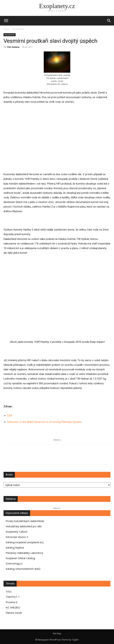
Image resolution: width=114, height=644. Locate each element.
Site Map (57, 633)
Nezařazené (18, 29)
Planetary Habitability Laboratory (24, 553)
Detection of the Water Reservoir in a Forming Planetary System (44, 422)
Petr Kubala (13, 47)
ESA (10, 416)
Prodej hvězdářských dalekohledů (25, 521)
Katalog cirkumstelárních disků (23, 569)
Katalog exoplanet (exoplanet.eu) (25, 542)
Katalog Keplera (15, 548)
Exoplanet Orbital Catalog (20, 558)
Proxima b (12, 602)
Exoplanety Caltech (17, 532)
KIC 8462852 (13, 607)
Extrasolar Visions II (17, 537)
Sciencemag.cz (14, 563)
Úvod (6, 29)
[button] (109, 21)
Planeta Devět (14, 613)
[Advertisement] (57, 143)
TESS (9, 592)
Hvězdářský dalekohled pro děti (24, 526)
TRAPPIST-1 (13, 597)
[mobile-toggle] (6, 21)
